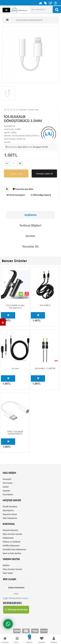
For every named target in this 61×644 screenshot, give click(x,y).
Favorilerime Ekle (23, 189)
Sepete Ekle (16, 173)
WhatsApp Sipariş (41, 195)
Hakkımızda (8, 538)
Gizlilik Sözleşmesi (11, 546)
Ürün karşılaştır (16, 195)
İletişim (6, 565)
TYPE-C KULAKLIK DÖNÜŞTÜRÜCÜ (15, 433)
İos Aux (15, 368)
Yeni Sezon (8, 483)
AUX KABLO (45, 305)
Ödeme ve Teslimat (12, 542)
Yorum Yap (33, 110)
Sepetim (7, 491)
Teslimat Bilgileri (30, 225)
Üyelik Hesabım (10, 507)
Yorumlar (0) (30, 246)
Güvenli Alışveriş (10, 530)
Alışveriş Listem (10, 514)
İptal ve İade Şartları (12, 553)
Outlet (6, 487)
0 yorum (23, 110)
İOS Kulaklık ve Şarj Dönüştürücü (15, 306)
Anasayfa (7, 479)
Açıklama (30, 215)
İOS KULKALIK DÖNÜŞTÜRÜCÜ (26, 136)
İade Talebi (8, 573)
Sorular (7, 142)
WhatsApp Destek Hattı (16, 610)
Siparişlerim (8, 510)
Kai (14, 126)
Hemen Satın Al (44, 173)
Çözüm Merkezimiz (16, 588)
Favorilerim (8, 495)
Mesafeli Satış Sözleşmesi (14, 549)
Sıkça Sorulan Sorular (12, 534)
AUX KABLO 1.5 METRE (45, 368)
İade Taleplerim (10, 518)
